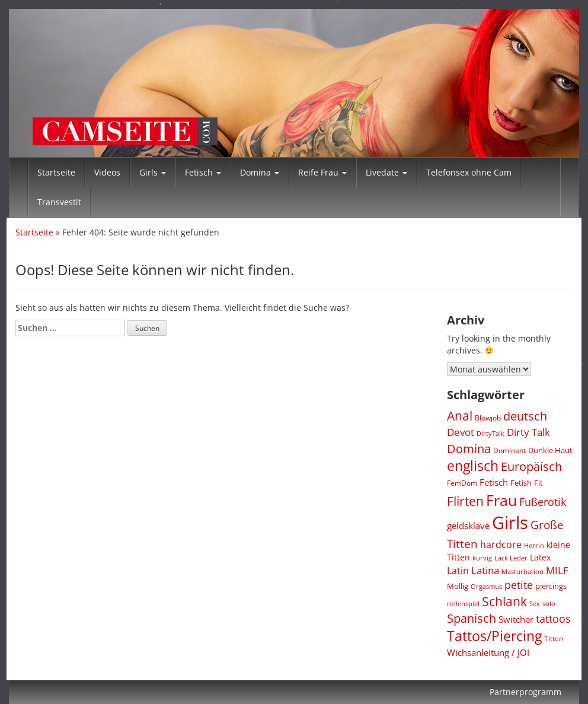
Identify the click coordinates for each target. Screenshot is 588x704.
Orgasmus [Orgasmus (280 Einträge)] (486, 586)
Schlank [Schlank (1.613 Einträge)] (504, 601)
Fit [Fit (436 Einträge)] (539, 483)
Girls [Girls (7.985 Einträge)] (510, 523)
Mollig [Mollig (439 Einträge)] (458, 586)
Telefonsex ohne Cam (469, 172)
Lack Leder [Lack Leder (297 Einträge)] (511, 558)
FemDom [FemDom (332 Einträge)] (462, 483)
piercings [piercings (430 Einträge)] (551, 586)
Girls (153, 172)
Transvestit (59, 202)
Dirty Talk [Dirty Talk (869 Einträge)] (528, 432)
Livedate (386, 172)
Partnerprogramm (525, 692)
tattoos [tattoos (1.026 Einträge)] (553, 619)
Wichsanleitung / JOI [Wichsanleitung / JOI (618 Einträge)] (488, 652)
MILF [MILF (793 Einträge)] (557, 570)
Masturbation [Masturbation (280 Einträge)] (523, 571)
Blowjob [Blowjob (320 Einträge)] (488, 418)
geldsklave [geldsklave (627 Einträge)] (468, 526)
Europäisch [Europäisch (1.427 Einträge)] (531, 466)
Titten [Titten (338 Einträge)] (554, 638)
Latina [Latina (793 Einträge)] (485, 570)
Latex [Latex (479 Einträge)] (540, 557)
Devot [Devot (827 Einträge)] (461, 432)
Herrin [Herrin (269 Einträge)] (534, 546)
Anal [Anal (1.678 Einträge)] (460, 416)
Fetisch (203, 172)
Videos (107, 172)
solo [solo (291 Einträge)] (549, 603)
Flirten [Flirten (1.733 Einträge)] (465, 501)
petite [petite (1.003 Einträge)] (519, 585)
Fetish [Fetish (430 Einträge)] (521, 483)
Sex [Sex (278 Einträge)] (535, 603)
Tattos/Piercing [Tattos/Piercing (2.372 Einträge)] (494, 636)
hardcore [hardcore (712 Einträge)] (501, 544)
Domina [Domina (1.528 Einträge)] (469, 448)
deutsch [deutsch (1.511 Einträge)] (525, 416)
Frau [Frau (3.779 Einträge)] (501, 500)
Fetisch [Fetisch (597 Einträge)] (494, 482)
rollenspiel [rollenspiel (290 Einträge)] (463, 603)
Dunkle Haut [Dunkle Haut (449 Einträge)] (550, 450)
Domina (260, 172)
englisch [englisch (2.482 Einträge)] (473, 466)
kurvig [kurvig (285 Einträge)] (482, 558)
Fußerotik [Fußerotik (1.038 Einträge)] (543, 502)
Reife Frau (322, 172)
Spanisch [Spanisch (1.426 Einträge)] (472, 618)
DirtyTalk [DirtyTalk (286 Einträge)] (490, 433)
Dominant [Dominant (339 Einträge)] (509, 450)
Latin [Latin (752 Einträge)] (458, 570)
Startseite (56, 172)
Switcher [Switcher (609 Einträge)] (516, 619)
